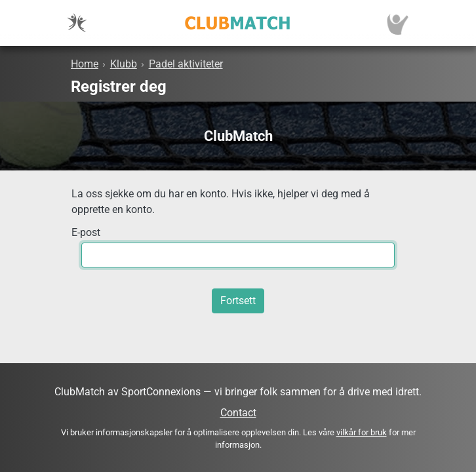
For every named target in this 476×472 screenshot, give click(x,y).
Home (85, 64)
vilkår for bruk (362, 432)
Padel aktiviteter (186, 64)
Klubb (124, 64)
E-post (86, 232)
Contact (238, 413)
